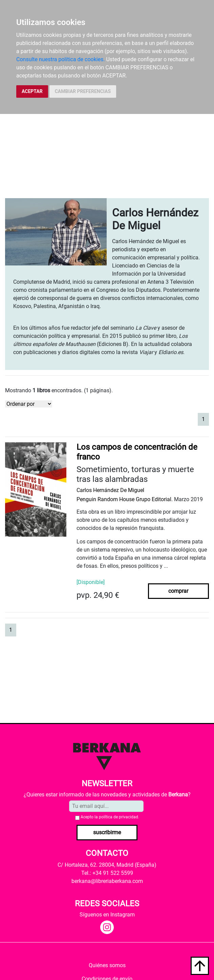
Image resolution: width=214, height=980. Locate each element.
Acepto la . (110, 817)
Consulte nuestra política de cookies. (61, 59)
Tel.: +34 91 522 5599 (107, 873)
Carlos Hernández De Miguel (110, 490)
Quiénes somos (107, 965)
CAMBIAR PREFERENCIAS (83, 91)
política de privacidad (119, 817)
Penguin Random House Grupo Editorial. (125, 499)
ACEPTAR (32, 91)
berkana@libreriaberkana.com (107, 881)
